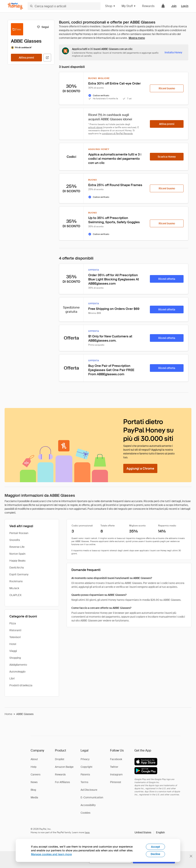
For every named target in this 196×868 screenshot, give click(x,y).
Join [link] (174, 6)
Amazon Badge (64, 767)
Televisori (15, 637)
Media (34, 797)
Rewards (148, 6)
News (34, 782)
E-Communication (92, 797)
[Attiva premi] (26, 58)
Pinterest (116, 782)
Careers (36, 774)
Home (8, 714)
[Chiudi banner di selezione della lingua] (191, 856)
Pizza (13, 623)
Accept (156, 847)
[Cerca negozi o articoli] (64, 6)
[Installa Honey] (173, 52)
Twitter (114, 767)
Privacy (85, 759)
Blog (33, 790)
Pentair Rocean (19, 533)
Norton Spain (17, 554)
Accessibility (88, 805)
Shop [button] (110, 6)
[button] (150, 832)
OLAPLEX (15, 595)
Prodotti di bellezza (21, 685)
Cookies (85, 813)
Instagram (116, 774)
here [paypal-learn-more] (87, 832)
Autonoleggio (17, 672)
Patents (85, 774)
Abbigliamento (18, 665)
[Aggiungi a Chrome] (140, 468)
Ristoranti (15, 630)
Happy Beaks (17, 561)
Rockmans (16, 581)
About (34, 759)
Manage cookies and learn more (51, 854)
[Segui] (43, 27)
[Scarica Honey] (167, 157)
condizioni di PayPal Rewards (117, 134)
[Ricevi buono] (167, 88)
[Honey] (15, 6)
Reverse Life (17, 547)
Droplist (60, 759)
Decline (155, 854)
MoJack (14, 588)
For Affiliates (62, 782)
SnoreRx (15, 540)
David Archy (17, 568)
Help (33, 767)
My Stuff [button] (129, 6)
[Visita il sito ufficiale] (47, 58)
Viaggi (13, 651)
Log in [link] (185, 6)
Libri (12, 678)
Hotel (13, 644)
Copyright (87, 767)
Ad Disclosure (89, 790)
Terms (84, 782)
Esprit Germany (19, 574)
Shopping (15, 658)
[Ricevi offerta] (167, 279)
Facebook (116, 759)
